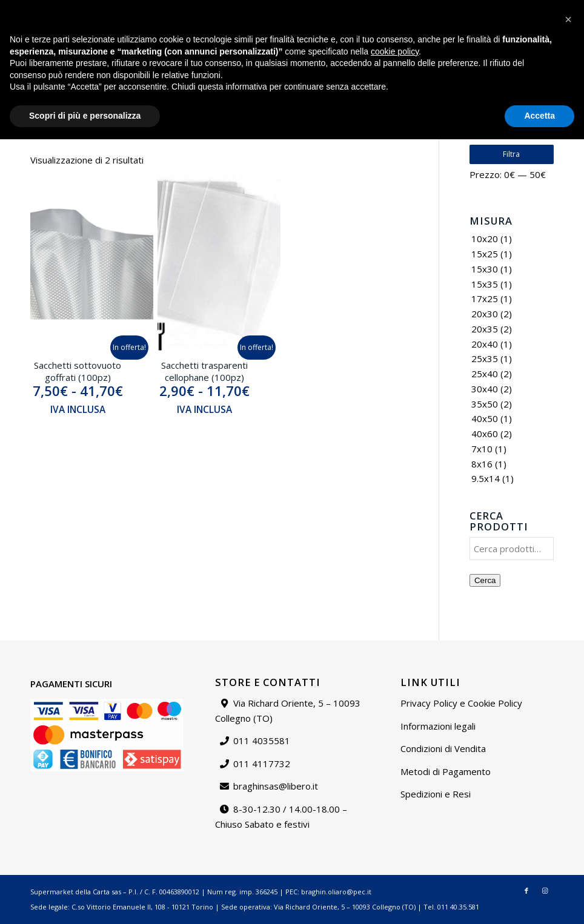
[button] (568, 804)
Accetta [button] (539, 900)
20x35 (485, 329)
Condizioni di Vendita (443, 748)
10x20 (485, 239)
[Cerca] (478, 45)
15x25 (485, 254)
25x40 (485, 374)
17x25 (485, 299)
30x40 (485, 389)
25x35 (485, 358)
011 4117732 (262, 764)
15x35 (485, 284)
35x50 (485, 404)
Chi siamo (411, 9)
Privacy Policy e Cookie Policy (461, 703)
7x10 (482, 449)
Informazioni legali (438, 726)
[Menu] (504, 45)
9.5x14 (486, 478)
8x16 (482, 464)
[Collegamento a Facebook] (524, 45)
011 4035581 (262, 741)
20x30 (485, 314)
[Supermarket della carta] (292, 45)
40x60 (485, 434)
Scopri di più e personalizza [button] (85, 900)
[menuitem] (367, 9)
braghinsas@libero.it (58, 9)
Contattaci (457, 9)
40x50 (485, 418)
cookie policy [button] (395, 836)
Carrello (559, 9)
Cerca (485, 580)
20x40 (485, 344)
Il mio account (510, 9)
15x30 (485, 269)
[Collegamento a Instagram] (542, 45)
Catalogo (367, 9)
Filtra (511, 154)
